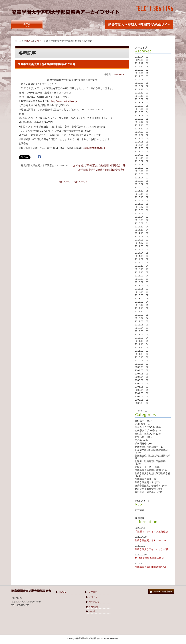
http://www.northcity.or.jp (64, 101)
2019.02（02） (143, 86)
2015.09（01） (143, 200)
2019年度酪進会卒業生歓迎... (153, 556)
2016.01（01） (143, 187)
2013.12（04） (143, 266)
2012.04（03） (143, 328)
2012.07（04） (143, 318)
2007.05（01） (143, 374)
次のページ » (81, 182)
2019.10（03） (143, 67)
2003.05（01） (143, 400)
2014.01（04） (143, 263)
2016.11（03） (143, 158)
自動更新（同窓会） (110, 165)
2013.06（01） (143, 285)
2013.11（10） (143, 269)
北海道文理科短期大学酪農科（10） (150, 462)
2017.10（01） (143, 129)
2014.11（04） (143, 230)
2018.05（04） (143, 112)
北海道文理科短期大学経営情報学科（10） (152, 457)
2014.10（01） (143, 233)
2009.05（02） (143, 367)
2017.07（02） (143, 135)
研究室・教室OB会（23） (148, 434)
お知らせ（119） (144, 437)
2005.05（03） (143, 387)
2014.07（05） (143, 243)
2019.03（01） (143, 83)
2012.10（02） (143, 312)
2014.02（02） (143, 259)
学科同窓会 (91, 165)
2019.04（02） (143, 80)
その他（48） (142, 440)
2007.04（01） (143, 377)
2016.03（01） (143, 181)
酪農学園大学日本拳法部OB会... (153, 565)
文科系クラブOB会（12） (148, 430)
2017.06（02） (143, 138)
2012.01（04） (143, 338)
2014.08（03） (143, 240)
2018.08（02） (143, 102)
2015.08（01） (143, 204)
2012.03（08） (143, 331)
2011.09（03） (143, 351)
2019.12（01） (143, 63)
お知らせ (78, 165)
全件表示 (93, 592)
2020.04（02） (143, 57)
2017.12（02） (143, 122)
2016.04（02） (143, 178)
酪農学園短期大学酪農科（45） (151, 486)
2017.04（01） (143, 145)
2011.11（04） (143, 344)
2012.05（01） (143, 325)
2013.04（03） (143, 292)
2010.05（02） (143, 364)
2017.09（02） (143, 132)
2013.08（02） (143, 279)
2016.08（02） (143, 165)
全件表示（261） (144, 421)
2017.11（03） (143, 125)
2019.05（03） (143, 76)
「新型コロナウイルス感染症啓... (153, 530)
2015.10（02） (143, 197)
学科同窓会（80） (144, 444)
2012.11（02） (143, 308)
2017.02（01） (143, 151)
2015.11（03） (143, 194)
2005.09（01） (143, 380)
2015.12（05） (143, 191)
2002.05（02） (143, 403)
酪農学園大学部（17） (147, 479)
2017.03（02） (143, 148)
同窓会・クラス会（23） (148, 467)
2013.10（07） (143, 272)
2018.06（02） (143, 109)
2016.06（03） (143, 171)
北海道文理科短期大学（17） (150, 447)
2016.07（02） (143, 168)
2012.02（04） (143, 334)
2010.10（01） (143, 357)
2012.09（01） (143, 315)
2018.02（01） (143, 119)
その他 (92, 611)
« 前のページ (64, 182)
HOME (63, 592)
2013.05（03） (143, 289)
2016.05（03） (143, 174)
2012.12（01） (143, 305)
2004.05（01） (143, 397)
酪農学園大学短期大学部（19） (151, 470)
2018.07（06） (143, 106)
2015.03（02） (143, 220)
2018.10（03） (143, 96)
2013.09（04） (143, 276)
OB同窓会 (94, 607)
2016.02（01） (143, 184)
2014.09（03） (143, 236)
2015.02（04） (143, 223)
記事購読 (139, 510)
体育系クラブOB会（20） (148, 427)
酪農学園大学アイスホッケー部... (153, 547)
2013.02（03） (143, 298)
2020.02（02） (143, 60)
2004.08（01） (143, 393)
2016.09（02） (143, 161)
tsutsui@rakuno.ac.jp (94, 148)
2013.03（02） (143, 295)
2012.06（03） (143, 321)
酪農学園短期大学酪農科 (112, 170)
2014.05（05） (143, 249)
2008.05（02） (143, 370)
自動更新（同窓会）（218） (150, 492)
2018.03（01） (143, 116)
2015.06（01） (143, 210)
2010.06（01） (143, 361)
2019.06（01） (143, 73)
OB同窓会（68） (144, 424)
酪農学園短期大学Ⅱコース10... (153, 538)
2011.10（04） (143, 348)
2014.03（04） (143, 256)
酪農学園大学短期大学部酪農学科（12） (152, 475)
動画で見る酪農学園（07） (149, 489)
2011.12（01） (143, 341)
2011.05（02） (143, 354)
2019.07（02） (143, 70)
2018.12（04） (143, 89)
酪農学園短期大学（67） (148, 482)
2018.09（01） (143, 99)
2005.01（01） (143, 390)
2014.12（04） (143, 227)
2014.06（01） (143, 246)
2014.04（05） (143, 253)
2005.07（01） (143, 383)
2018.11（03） (143, 93)
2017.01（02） (143, 155)
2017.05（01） (143, 142)
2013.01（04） (143, 302)
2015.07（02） (143, 207)
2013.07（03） (143, 282)
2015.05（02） (143, 214)
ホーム (18, 41)
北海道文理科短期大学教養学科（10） (151, 451)
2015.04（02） (143, 217)
